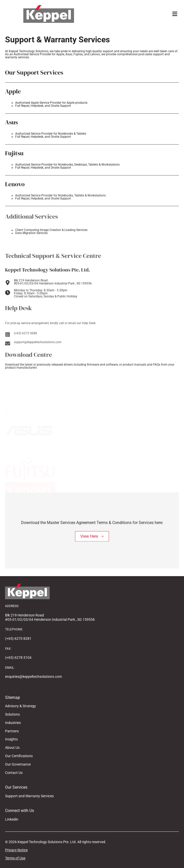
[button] (175, 14)
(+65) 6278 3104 (18, 658)
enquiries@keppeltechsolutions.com (33, 677)
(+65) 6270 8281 (18, 639)
